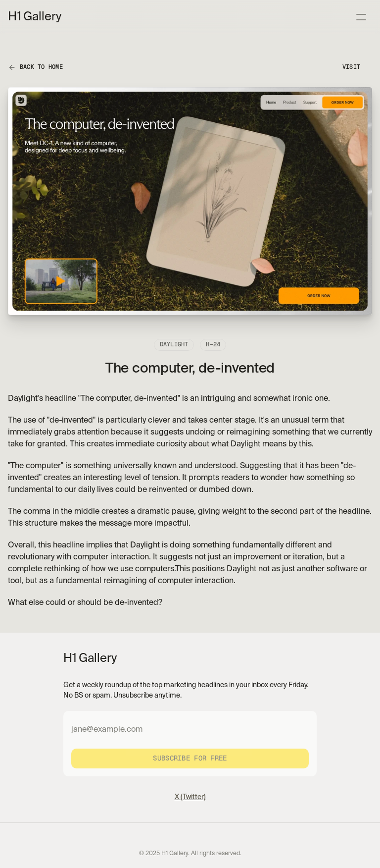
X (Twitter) (190, 797)
